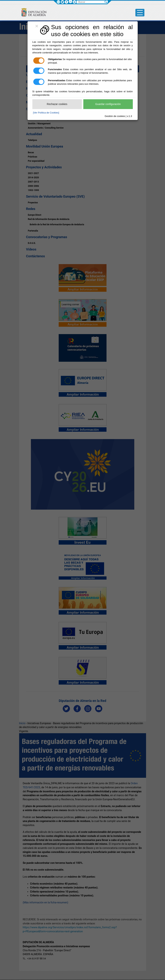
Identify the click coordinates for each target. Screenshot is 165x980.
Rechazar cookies (57, 104)
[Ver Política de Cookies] (46, 113)
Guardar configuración (108, 104)
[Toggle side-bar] (140, 13)
